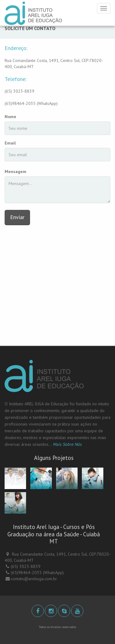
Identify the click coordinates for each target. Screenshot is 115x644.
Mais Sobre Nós (67, 444)
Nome (10, 117)
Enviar (17, 217)
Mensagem (15, 172)
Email (10, 143)
